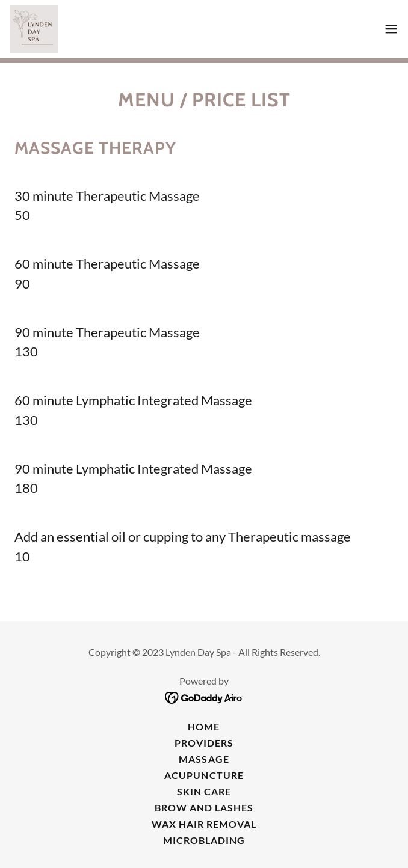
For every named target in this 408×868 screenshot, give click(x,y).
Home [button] (204, 726)
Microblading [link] (204, 840)
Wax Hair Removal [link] (204, 824)
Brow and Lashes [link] (204, 808)
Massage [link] (204, 759)
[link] (34, 29)
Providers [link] (204, 743)
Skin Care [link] (204, 791)
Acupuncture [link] (204, 775)
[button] (391, 29)
